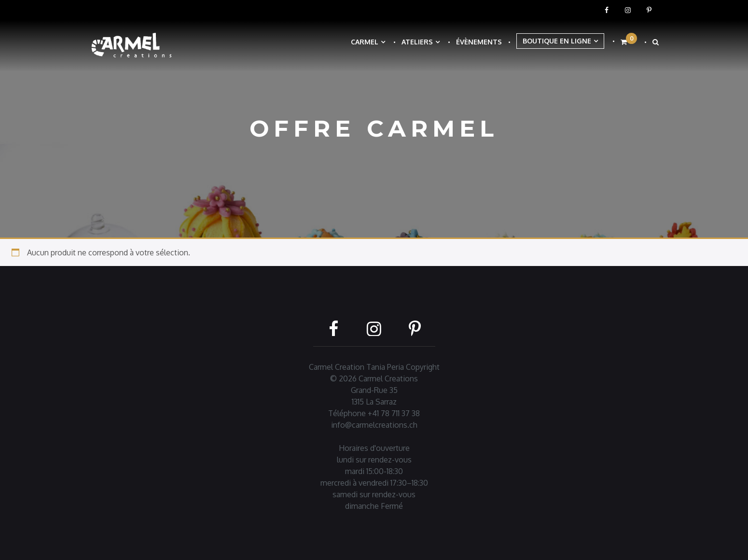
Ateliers (417, 42)
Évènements (479, 42)
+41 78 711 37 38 (394, 413)
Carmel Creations (388, 378)
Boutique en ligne (557, 41)
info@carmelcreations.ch (374, 425)
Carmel (365, 42)
